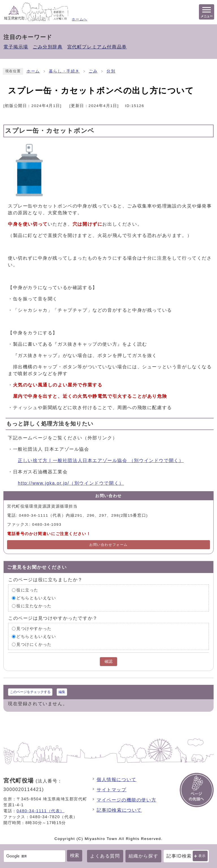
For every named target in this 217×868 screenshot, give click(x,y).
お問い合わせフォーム (108, 545)
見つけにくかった (34, 644)
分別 (111, 71)
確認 (108, 661)
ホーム (33, 71)
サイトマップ (112, 790)
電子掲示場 (16, 47)
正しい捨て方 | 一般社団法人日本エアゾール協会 (101, 460)
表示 (202, 856)
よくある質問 (105, 856)
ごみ (93, 71)
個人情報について (117, 780)
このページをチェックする (30, 692)
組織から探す (144, 856)
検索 (75, 855)
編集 (62, 692)
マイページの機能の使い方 (126, 800)
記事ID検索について (119, 810)
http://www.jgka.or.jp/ (71, 483)
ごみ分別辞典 (48, 47)
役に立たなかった (34, 606)
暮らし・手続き (64, 71)
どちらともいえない (36, 598)
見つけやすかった (34, 629)
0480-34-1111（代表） (41, 811)
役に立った (27, 590)
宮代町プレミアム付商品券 (97, 47)
